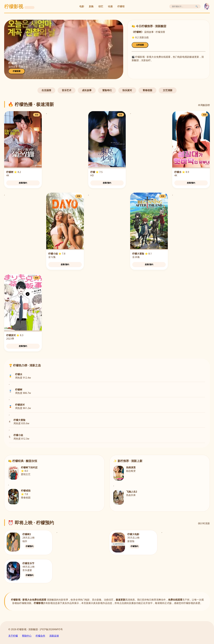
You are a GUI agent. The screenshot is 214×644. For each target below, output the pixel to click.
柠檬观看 (17, 71)
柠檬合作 (40, 636)
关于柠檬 (13, 636)
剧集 (91, 6)
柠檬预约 (30, 546)
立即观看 (140, 45)
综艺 (101, 6)
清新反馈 (54, 636)
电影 (82, 6)
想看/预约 (23, 183)
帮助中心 (27, 636)
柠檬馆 (121, 6)
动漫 (110, 6)
